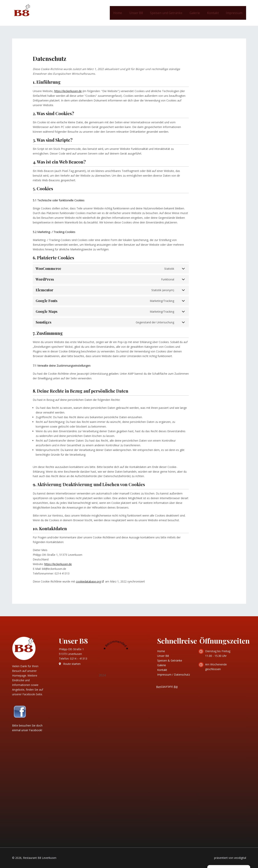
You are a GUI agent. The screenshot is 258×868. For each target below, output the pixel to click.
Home (123, 13)
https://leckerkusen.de (68, 91)
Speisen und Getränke (169, 13)
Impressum (235, 13)
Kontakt (214, 13)
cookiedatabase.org (88, 581)
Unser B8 (140, 13)
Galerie (197, 13)
